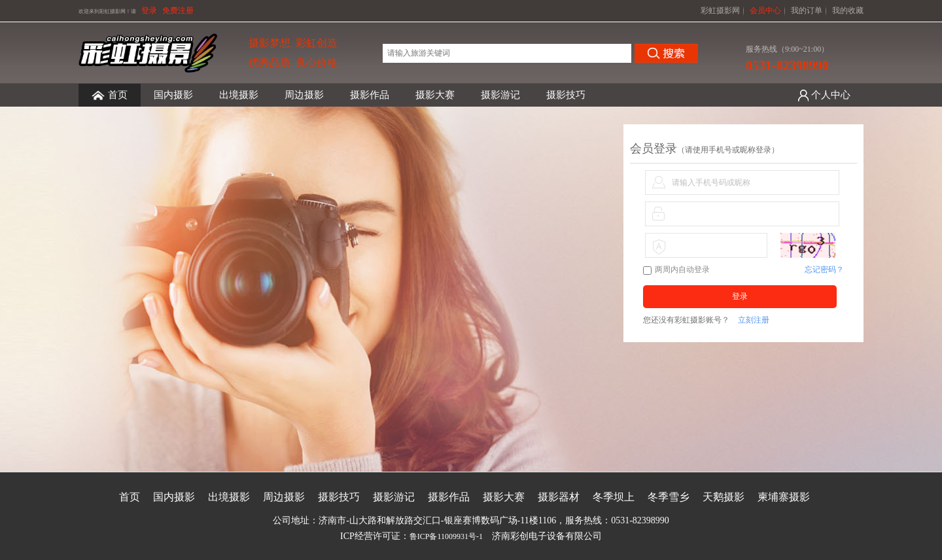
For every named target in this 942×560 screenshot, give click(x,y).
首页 (110, 95)
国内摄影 (173, 95)
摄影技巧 (566, 95)
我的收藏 (848, 10)
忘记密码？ (824, 270)
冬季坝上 (614, 497)
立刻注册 (754, 320)
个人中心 (831, 95)
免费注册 (178, 10)
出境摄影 (239, 95)
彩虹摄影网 (720, 10)
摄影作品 (370, 95)
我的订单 (807, 10)
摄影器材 (559, 497)
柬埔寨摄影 (784, 497)
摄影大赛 (435, 95)
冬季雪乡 (669, 497)
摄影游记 (500, 95)
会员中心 (765, 10)
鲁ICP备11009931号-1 (446, 536)
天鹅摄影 (724, 497)
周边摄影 (304, 95)
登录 (149, 10)
